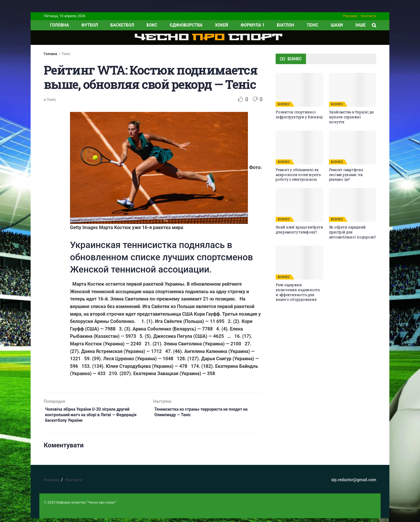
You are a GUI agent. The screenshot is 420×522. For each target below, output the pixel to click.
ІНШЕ (360, 25)
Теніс (313, 25)
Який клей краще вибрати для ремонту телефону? (299, 230)
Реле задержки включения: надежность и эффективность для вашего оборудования (298, 292)
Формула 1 (253, 25)
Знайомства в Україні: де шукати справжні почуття (351, 117)
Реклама (350, 16)
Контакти (369, 16)
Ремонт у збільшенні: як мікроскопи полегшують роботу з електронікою (298, 175)
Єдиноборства (186, 25)
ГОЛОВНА (59, 25)
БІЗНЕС (284, 104)
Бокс (152, 25)
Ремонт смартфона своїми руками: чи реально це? (346, 175)
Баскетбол (122, 25)
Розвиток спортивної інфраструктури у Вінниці (299, 114)
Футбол (90, 25)
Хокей (222, 25)
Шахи (337, 25)
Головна (50, 54)
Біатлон (285, 25)
